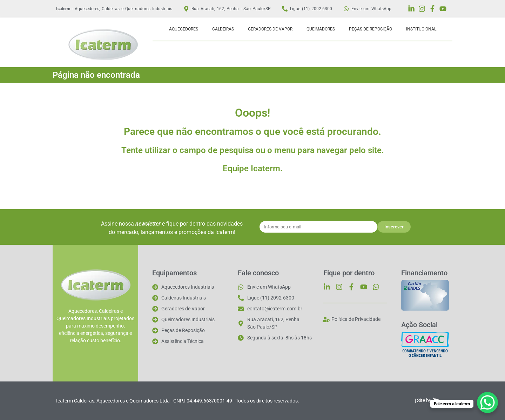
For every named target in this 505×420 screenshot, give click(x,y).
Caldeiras (223, 29)
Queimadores (321, 29)
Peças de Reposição (371, 29)
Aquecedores (184, 29)
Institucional (421, 29)
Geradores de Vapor (270, 29)
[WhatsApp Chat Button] (487, 402)
